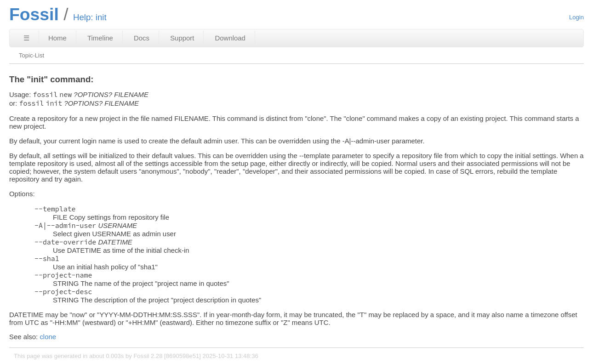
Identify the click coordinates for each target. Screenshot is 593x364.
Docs (142, 38)
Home (57, 38)
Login (576, 17)
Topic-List (31, 55)
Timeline (100, 38)
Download (230, 38)
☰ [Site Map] (26, 38)
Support (182, 38)
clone (48, 337)
